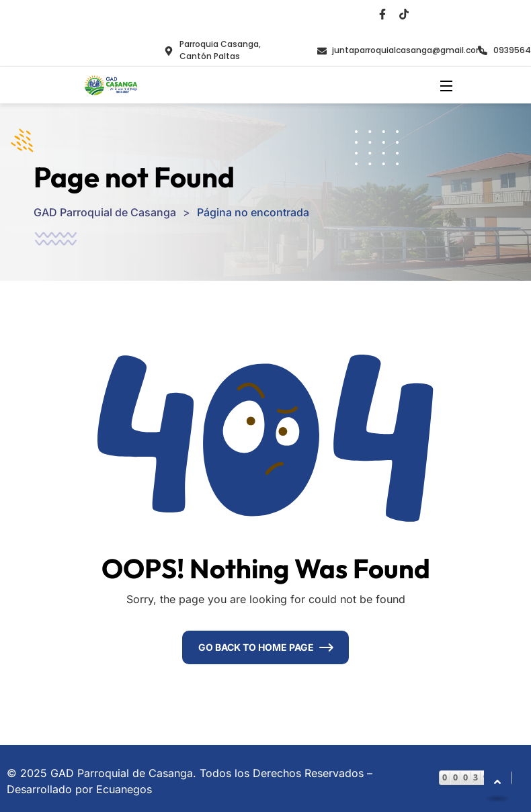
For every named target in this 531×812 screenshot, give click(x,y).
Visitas (455, 761)
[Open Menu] (447, 85)
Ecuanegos (124, 789)
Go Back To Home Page (256, 647)
